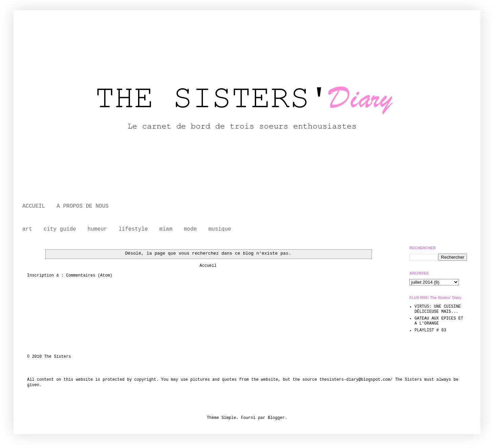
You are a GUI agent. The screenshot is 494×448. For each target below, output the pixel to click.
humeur (97, 229)
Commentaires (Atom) (89, 276)
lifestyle (133, 229)
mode (190, 229)
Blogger (276, 418)
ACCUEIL (34, 206)
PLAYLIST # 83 (430, 330)
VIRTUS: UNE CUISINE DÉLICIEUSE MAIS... (438, 309)
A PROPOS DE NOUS (83, 206)
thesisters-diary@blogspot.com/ (356, 380)
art (27, 229)
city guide (60, 229)
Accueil (208, 266)
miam (166, 229)
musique (220, 229)
